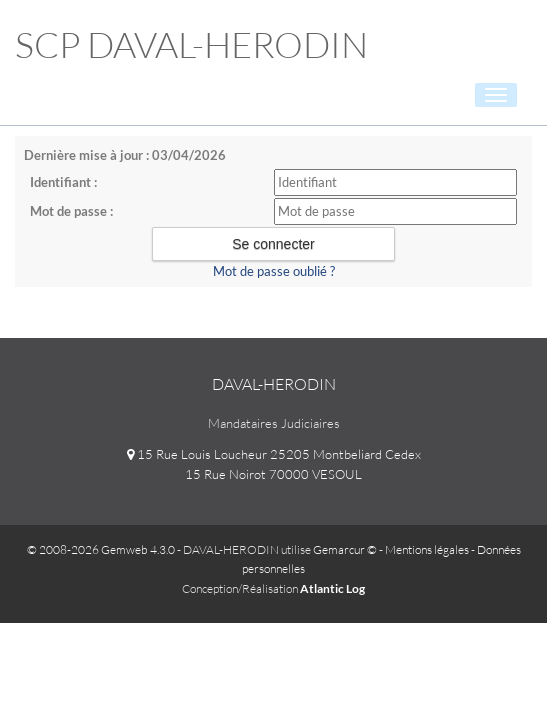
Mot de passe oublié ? (274, 271)
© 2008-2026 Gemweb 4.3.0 (101, 549)
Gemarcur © (345, 549)
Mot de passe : (71, 211)
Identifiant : (63, 182)
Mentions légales (427, 549)
